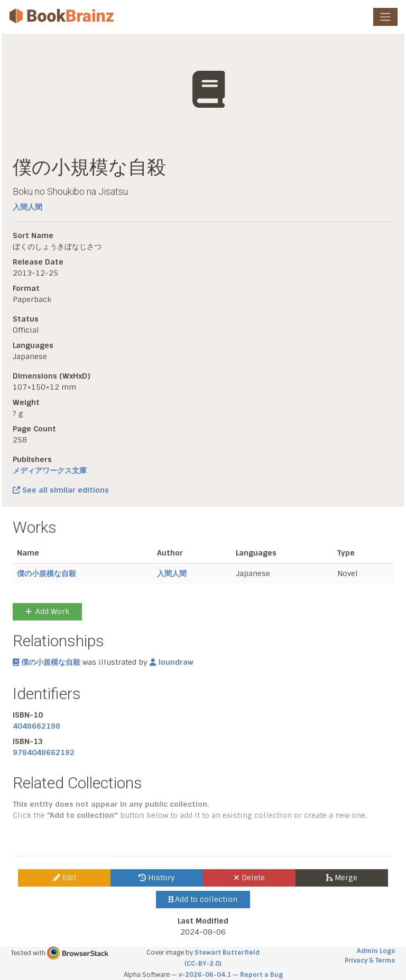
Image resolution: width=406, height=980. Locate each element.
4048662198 (36, 726)
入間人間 (27, 207)
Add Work (47, 611)
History (157, 878)
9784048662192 (44, 752)
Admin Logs (376, 951)
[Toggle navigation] (385, 17)
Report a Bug (261, 975)
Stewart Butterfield (227, 953)
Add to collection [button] (203, 899)
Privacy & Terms (370, 960)
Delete (249, 878)
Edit (64, 878)
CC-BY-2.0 (203, 964)
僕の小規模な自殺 (47, 573)
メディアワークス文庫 (50, 470)
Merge (342, 878)
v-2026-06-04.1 (205, 975)
